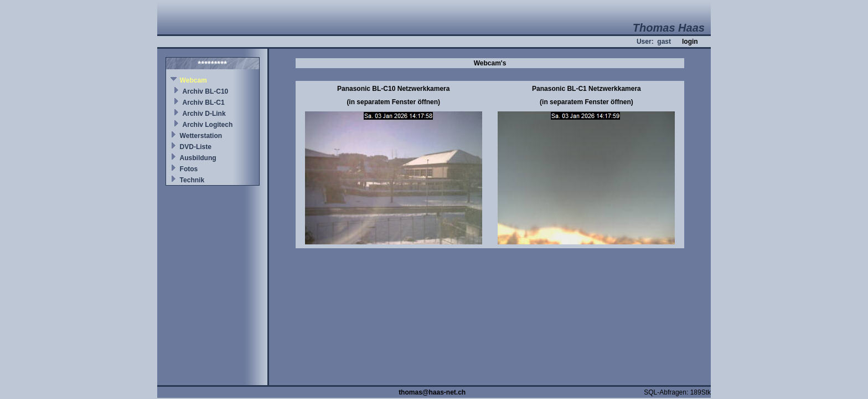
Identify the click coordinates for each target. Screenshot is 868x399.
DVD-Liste (196, 147)
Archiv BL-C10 (206, 91)
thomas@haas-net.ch (432, 392)
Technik (192, 180)
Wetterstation (201, 136)
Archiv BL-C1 (204, 103)
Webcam (193, 80)
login (690, 42)
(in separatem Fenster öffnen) (393, 102)
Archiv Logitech (208, 125)
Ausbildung (198, 158)
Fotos (189, 169)
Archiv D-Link (204, 114)
